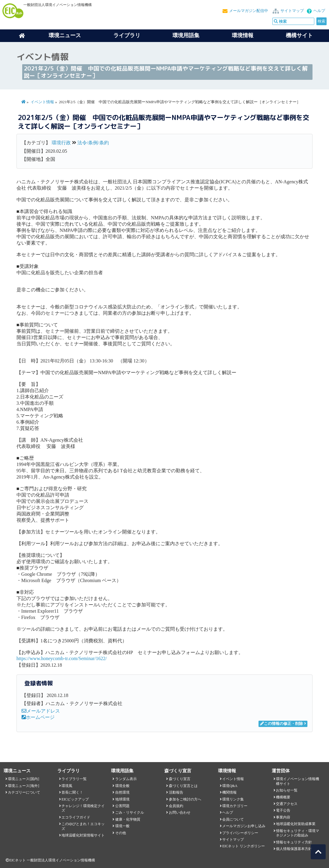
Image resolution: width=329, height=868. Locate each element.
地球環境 (122, 799)
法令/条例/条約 (93, 143)
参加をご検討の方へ (185, 799)
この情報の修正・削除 (281, 724)
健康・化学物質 (128, 819)
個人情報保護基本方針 (294, 849)
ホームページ (38, 717)
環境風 (67, 786)
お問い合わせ (180, 812)
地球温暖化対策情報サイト (83, 835)
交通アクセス (287, 804)
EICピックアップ (75, 799)
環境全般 (122, 786)
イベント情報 (42, 102)
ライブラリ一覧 (74, 779)
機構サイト (299, 35)
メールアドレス (41, 711)
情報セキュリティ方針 (294, 842)
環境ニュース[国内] (23, 779)
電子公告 (283, 810)
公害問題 (122, 806)
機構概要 (283, 797)
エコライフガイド (76, 817)
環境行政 (61, 143)
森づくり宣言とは (183, 786)
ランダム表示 (126, 779)
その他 (121, 833)
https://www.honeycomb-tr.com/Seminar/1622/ (62, 658)
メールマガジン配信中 (249, 11)
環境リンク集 (233, 799)
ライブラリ (127, 35)
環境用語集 (186, 35)
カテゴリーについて (24, 792)
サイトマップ (292, 11)
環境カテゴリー (235, 806)
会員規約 (176, 806)
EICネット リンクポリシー (244, 846)
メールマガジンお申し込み (244, 826)
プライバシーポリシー (240, 833)
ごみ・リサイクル (130, 812)
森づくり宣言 (180, 779)
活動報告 (176, 792)
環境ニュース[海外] (23, 786)
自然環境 (122, 792)
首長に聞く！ (72, 792)
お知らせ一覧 (287, 790)
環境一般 (122, 826)
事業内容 (283, 817)
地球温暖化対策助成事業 (296, 824)
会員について (233, 819)
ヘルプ (319, 11)
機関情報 (229, 792)
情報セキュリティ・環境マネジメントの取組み (298, 833)
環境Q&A (230, 786)
